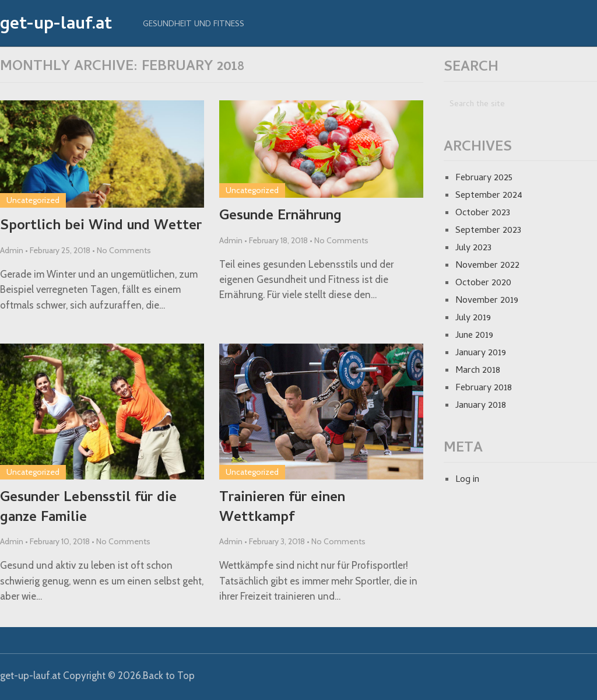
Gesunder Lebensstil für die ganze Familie (88, 508)
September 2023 (488, 231)
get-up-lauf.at (56, 26)
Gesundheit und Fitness (194, 25)
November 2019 (487, 301)
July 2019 (473, 318)
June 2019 (474, 336)
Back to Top (169, 675)
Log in (467, 480)
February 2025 (484, 178)
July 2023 (473, 249)
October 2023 (483, 213)
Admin (12, 250)
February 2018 (484, 388)
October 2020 (483, 283)
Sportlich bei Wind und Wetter (101, 227)
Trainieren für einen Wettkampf (282, 508)
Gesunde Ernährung (280, 217)
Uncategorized (33, 200)
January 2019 (481, 353)
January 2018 (481, 406)
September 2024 (489, 196)
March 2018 (478, 371)
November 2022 (487, 266)
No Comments (124, 250)
